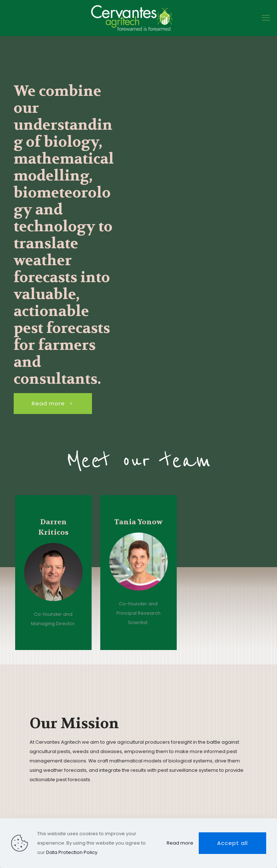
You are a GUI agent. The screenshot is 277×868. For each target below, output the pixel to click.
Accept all (232, 843)
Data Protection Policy (72, 852)
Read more (180, 843)
